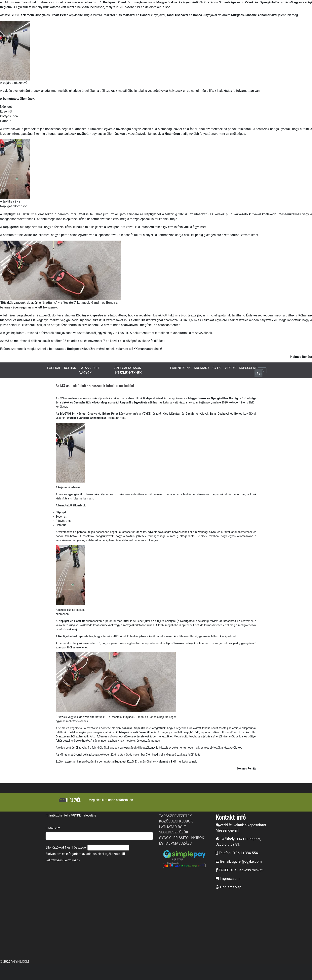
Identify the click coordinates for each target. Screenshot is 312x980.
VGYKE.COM (20, 962)
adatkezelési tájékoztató (103, 854)
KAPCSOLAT (248, 368)
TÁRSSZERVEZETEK (175, 816)
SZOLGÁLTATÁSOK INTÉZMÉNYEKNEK (128, 370)
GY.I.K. (217, 368)
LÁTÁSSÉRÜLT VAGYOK (90, 370)
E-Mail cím (53, 828)
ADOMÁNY (201, 368)
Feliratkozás (54, 860)
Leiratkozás (72, 860)
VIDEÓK (230, 368)
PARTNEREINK (180, 368)
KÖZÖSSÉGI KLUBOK (176, 821)
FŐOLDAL (54, 368)
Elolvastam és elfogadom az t (84, 854)
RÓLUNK (70, 368)
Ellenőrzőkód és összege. (66, 847)
